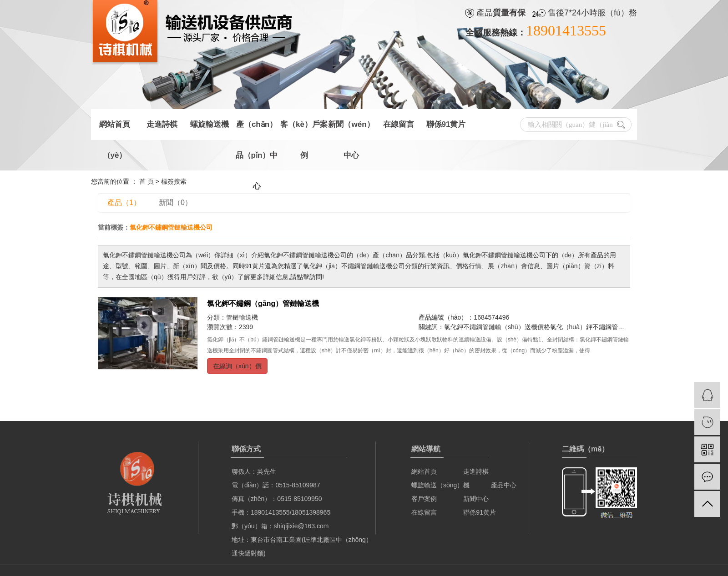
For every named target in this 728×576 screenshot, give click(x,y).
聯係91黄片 (446, 124)
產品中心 (503, 485)
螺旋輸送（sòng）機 (440, 485)
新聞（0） (175, 203)
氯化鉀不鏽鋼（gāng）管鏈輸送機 (263, 303)
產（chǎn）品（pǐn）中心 (257, 130)
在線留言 (399, 124)
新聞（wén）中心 (351, 130)
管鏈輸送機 (242, 317)
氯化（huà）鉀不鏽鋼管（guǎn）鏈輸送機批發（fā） (626, 327)
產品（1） (124, 203)
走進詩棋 (162, 124)
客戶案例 (424, 499)
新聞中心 (476, 499)
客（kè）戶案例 (304, 130)
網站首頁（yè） (115, 130)
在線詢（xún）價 (237, 366)
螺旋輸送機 (210, 124)
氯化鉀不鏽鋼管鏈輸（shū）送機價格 (497, 327)
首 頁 (147, 181)
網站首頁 (424, 471)
